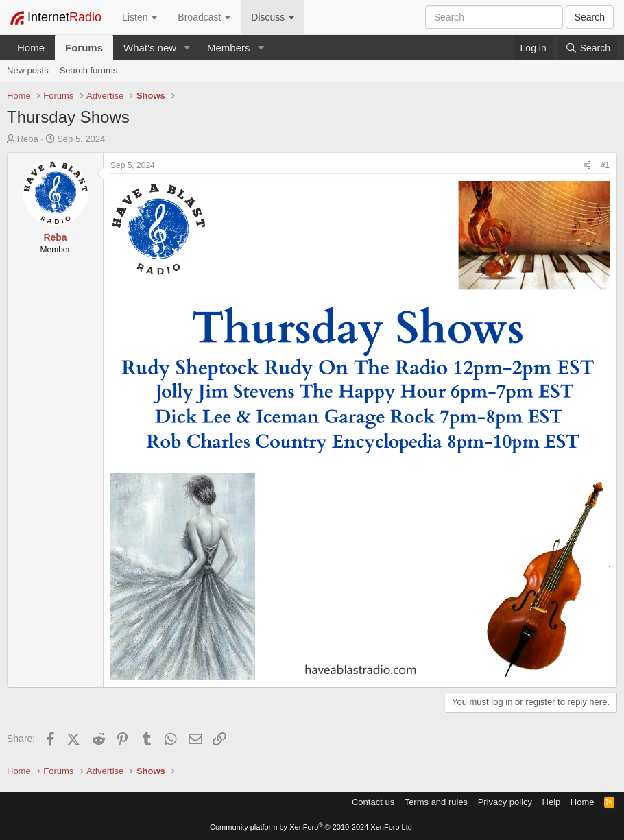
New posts (28, 70)
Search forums (89, 70)
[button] (187, 48)
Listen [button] (140, 17)
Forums (84, 48)
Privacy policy (505, 802)
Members (229, 48)
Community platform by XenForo (312, 827)
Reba (28, 139)
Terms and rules (436, 802)
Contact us (373, 802)
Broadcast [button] (204, 17)
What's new (150, 48)
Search (590, 17)
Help (552, 802)
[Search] (588, 48)
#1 (605, 165)
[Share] (587, 166)
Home (31, 48)
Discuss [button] (273, 17)
